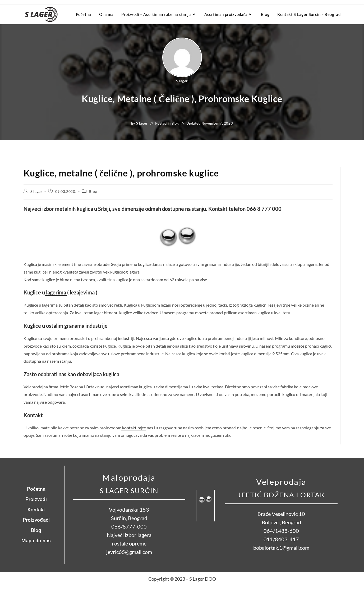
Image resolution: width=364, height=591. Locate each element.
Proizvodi (36, 499)
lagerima (56, 292)
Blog (175, 123)
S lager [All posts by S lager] (182, 81)
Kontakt (218, 209)
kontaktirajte (134, 428)
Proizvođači (36, 520)
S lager (36, 191)
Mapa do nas (36, 541)
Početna (36, 489)
